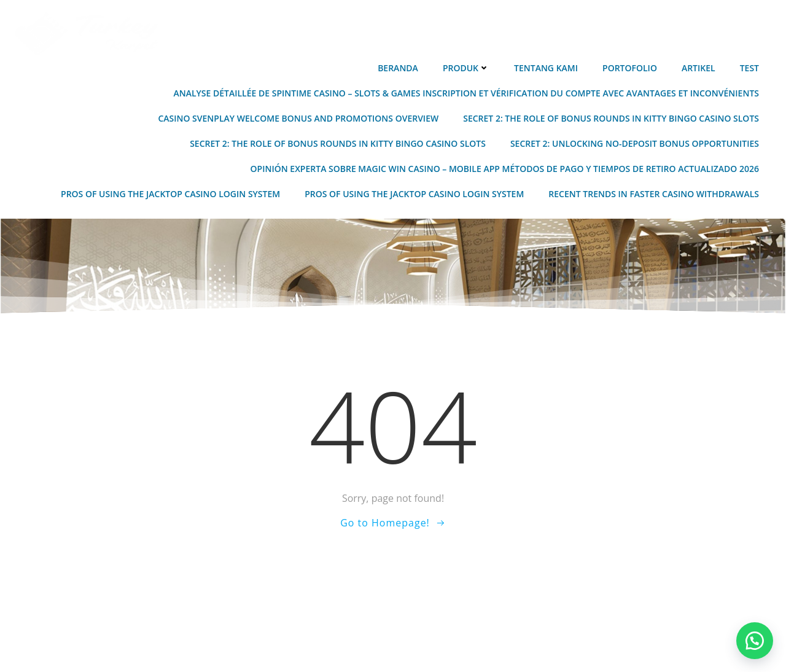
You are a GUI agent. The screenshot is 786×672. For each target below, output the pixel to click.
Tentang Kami (546, 68)
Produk (466, 68)
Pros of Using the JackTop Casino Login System (170, 194)
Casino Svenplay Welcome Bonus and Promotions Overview (298, 118)
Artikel (698, 68)
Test (749, 68)
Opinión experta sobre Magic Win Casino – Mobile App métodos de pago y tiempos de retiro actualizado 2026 (505, 169)
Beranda (398, 68)
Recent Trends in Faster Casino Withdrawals (654, 194)
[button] (755, 641)
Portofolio (630, 68)
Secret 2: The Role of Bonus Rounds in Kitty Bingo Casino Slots (611, 118)
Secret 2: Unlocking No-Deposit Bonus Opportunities (635, 143)
